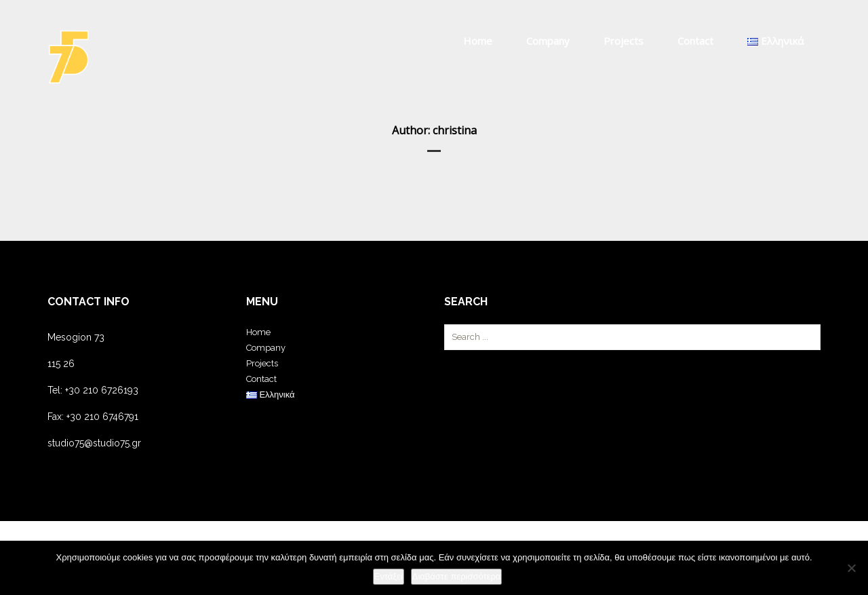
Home (478, 41)
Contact (695, 41)
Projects (624, 41)
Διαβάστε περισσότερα (457, 576)
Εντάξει (389, 576)
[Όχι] (851, 568)
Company (548, 41)
